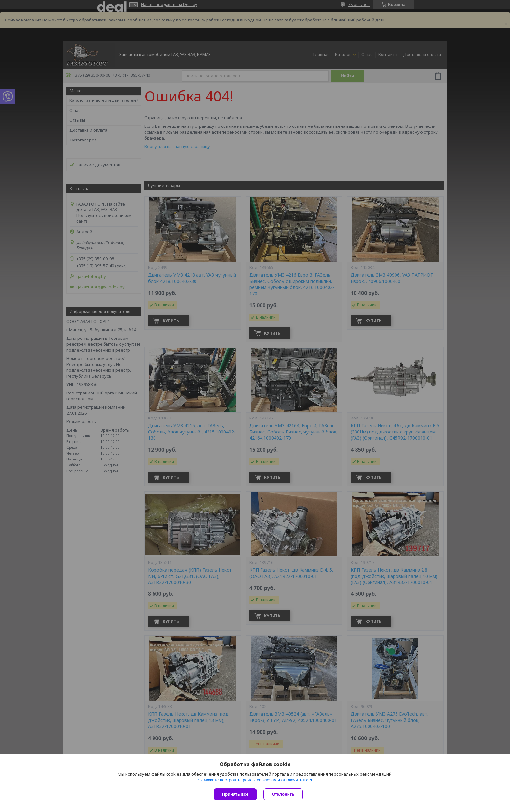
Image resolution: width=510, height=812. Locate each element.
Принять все (235, 794)
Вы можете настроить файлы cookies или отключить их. (253, 780)
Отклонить (283, 794)
